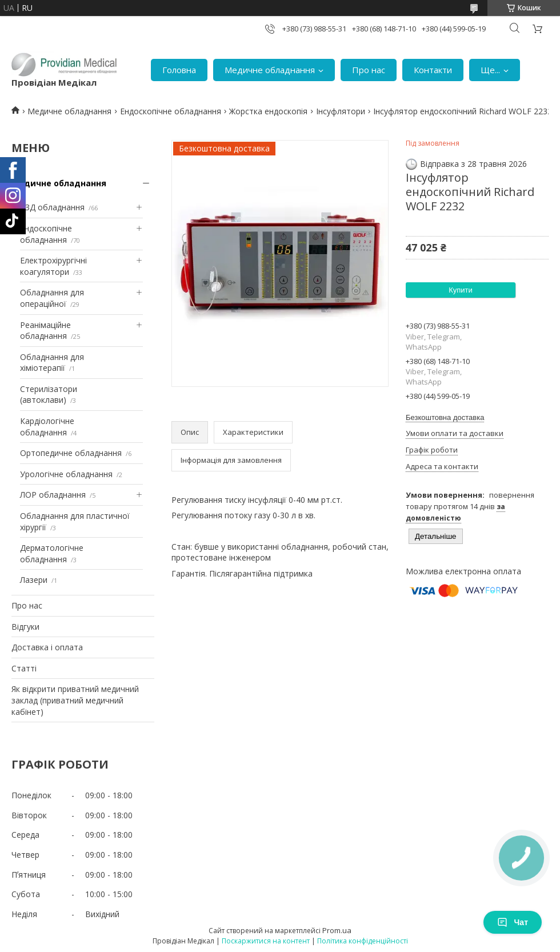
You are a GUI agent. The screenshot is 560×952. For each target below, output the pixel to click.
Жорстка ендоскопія (268, 111)
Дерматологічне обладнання (52, 553)
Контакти (433, 70)
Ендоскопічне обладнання (171, 111)
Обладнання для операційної (52, 298)
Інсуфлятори (341, 111)
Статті (24, 668)
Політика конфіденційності (363, 941)
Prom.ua (337, 930)
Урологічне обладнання (66, 474)
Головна (179, 70)
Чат (513, 922)
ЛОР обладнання (53, 495)
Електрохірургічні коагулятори (53, 266)
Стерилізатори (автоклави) (49, 395)
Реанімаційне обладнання (45, 331)
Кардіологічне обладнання (47, 427)
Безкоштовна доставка (445, 417)
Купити (461, 290)
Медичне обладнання (270, 70)
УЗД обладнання (52, 207)
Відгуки (25, 627)
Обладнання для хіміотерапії (52, 363)
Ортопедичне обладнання (71, 453)
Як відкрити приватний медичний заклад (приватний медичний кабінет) (75, 700)
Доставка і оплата (47, 647)
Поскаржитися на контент (266, 941)
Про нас (369, 70)
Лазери (34, 580)
